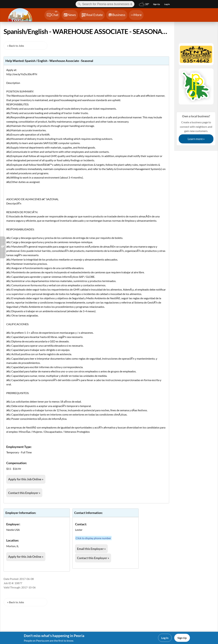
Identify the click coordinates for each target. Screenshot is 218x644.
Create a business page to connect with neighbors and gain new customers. (196, 129)
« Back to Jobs (16, 46)
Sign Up (182, 638)
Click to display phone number (93, 538)
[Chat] (52, 15)
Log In (165, 638)
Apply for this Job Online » (26, 479)
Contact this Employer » (24, 493)
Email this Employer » (91, 549)
